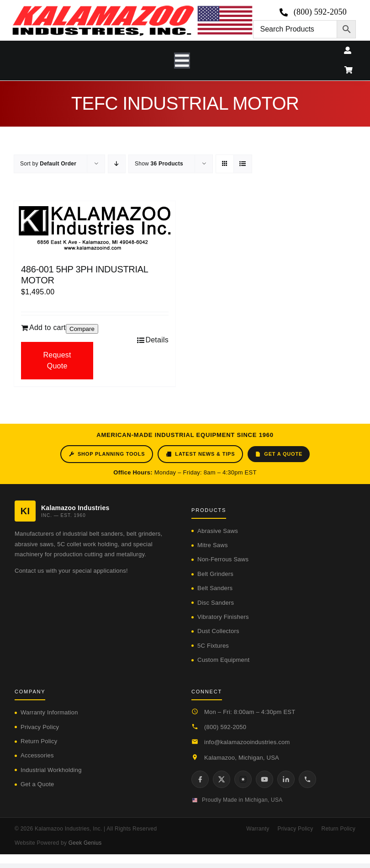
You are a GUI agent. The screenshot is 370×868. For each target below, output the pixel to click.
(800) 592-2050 (225, 727)
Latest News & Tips (200, 454)
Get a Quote (279, 454)
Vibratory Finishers (223, 617)
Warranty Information (49, 712)
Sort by (48, 164)
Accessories (37, 755)
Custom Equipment (223, 660)
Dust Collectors (218, 631)
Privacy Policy (40, 727)
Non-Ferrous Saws (223, 559)
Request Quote (57, 360)
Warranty (258, 829)
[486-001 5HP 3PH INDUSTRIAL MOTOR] (95, 228)
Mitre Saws (213, 545)
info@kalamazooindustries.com (247, 742)
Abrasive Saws (218, 531)
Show (159, 164)
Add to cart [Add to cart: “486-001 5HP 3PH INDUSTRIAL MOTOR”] (48, 327)
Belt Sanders (215, 588)
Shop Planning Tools (107, 454)
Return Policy (39, 741)
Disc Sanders (216, 603)
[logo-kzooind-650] (132, 8)
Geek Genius (85, 843)
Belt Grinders (215, 574)
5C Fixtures (213, 646)
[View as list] (243, 164)
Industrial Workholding (51, 770)
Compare (82, 329)
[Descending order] (117, 164)
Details (157, 340)
